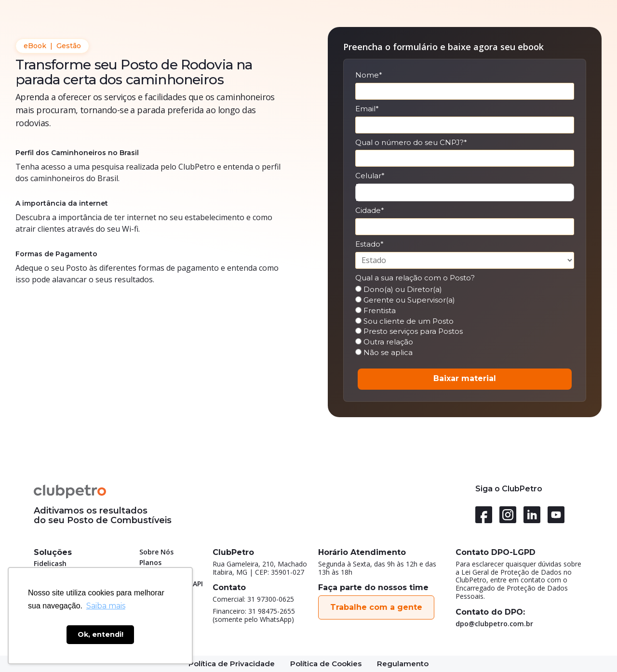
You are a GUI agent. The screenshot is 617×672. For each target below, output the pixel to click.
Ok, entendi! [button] (101, 634)
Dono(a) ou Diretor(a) (399, 290)
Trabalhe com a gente (376, 607)
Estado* (369, 244)
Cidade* (370, 211)
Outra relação (384, 342)
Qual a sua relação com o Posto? (415, 278)
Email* (367, 109)
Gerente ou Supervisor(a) (405, 300)
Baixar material (465, 378)
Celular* (370, 176)
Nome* (369, 75)
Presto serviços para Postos (409, 331)
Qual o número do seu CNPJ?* (411, 143)
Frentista (376, 311)
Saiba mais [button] (106, 606)
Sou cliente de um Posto (404, 321)
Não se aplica (384, 353)
